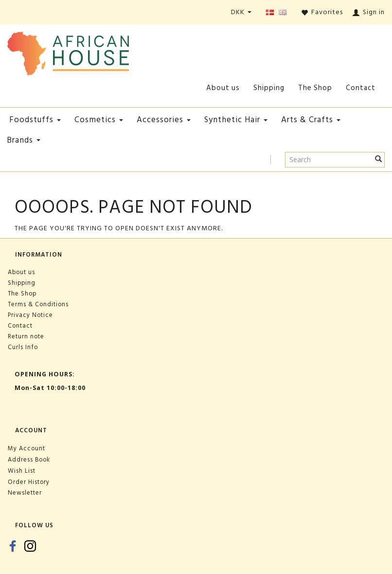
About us (223, 88)
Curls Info (23, 347)
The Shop (315, 88)
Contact (361, 88)
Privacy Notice (30, 315)
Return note (26, 336)
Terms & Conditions (38, 304)
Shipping (269, 88)
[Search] (379, 160)
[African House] (68, 51)
